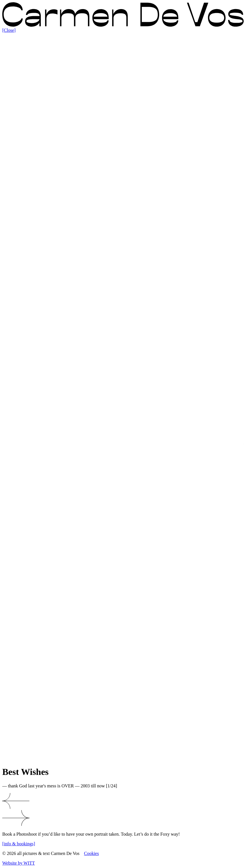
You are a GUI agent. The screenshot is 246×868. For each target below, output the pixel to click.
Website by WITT (19, 863)
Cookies (91, 853)
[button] (123, 802)
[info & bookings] (19, 844)
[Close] (9, 30)
